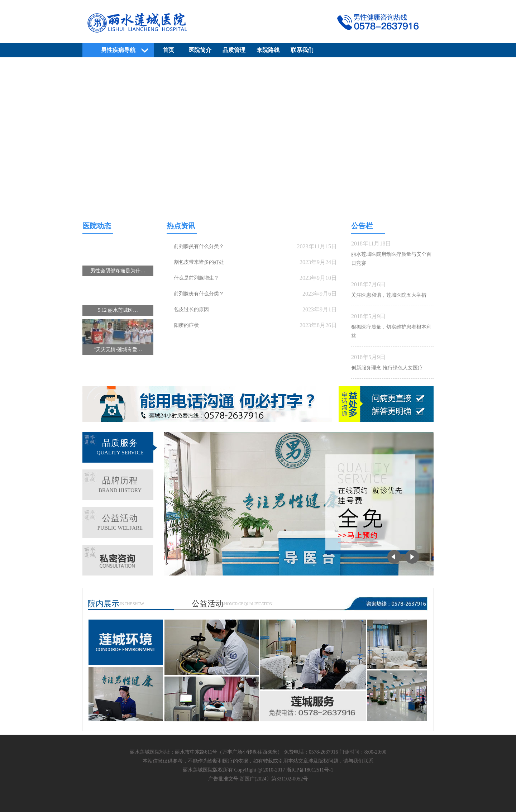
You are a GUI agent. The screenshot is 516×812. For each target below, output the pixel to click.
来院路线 (268, 50)
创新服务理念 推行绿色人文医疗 (387, 368)
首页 (168, 50)
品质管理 (234, 50)
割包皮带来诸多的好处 (199, 262)
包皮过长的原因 (191, 309)
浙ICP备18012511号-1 (310, 770)
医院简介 (200, 50)
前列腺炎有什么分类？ (199, 246)
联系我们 (302, 50)
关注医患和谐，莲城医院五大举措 (389, 295)
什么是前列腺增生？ (196, 278)
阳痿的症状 (186, 325)
